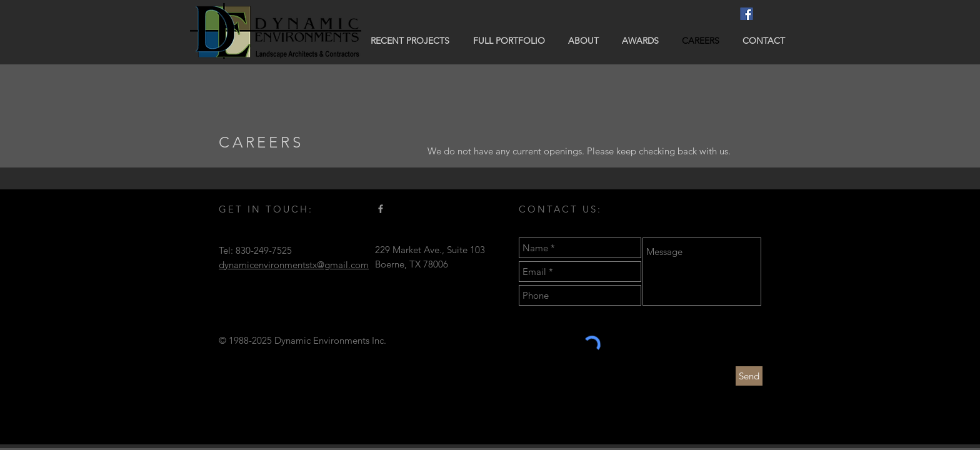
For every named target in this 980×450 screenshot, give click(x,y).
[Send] (749, 376)
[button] (410, 41)
